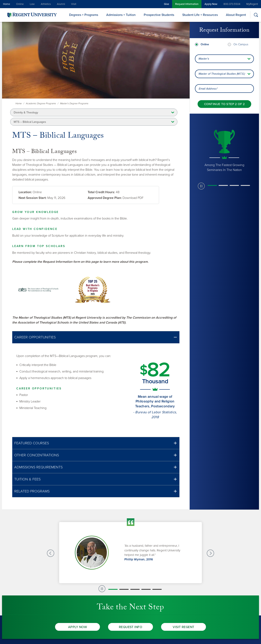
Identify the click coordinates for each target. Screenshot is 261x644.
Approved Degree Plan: (105, 198)
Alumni (61, 4)
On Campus (241, 44)
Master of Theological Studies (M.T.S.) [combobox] (222, 74)
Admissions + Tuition (121, 15)
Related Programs (32, 491)
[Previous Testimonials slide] (51, 553)
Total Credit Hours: (101, 192)
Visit (74, 4)
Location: (25, 192)
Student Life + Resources (200, 15)
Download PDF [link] (133, 198)
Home (7, 4)
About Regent (236, 15)
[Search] (256, 15)
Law (32, 4)
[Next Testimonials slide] (210, 553)
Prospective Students (159, 15)
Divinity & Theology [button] (26, 113)
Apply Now (211, 4)
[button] (96, 337)
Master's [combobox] (204, 59)
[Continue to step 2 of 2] (224, 104)
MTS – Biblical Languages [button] (30, 122)
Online (20, 4)
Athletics (46, 4)
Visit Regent (184, 627)
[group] (224, 150)
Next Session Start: (33, 198)
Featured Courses (32, 443)
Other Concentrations (37, 455)
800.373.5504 (232, 4)
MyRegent (252, 4)
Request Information (187, 4)
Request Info (131, 627)
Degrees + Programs (84, 15)
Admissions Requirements (38, 467)
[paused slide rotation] (201, 186)
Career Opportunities (35, 337)
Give (166, 4)
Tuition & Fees (27, 479)
